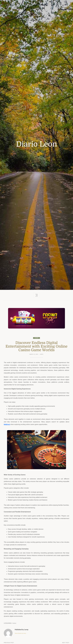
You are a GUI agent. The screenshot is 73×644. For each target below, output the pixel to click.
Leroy (42, 354)
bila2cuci (7, 424)
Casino (37, 338)
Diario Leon (37, 144)
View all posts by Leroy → (21, 633)
